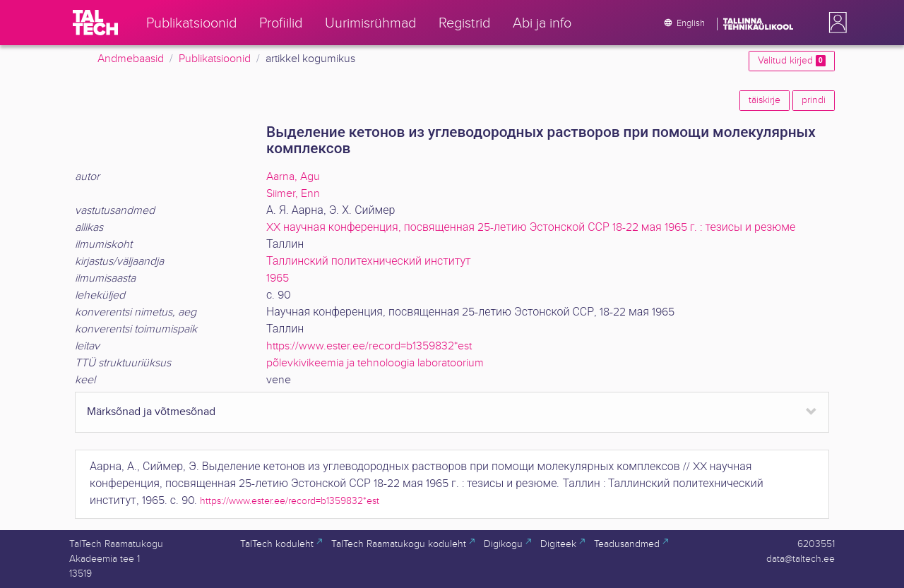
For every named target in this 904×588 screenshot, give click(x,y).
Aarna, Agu (293, 177)
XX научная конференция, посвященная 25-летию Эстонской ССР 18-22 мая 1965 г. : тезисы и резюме (531, 228)
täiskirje (765, 100)
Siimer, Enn (293, 194)
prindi (814, 100)
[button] (835, 23)
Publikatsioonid (215, 59)
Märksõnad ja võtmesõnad (151, 412)
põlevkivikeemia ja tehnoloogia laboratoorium (375, 363)
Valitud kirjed (792, 61)
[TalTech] (95, 23)
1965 (278, 278)
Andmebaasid (131, 59)
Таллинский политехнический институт (369, 262)
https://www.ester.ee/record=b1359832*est (369, 346)
